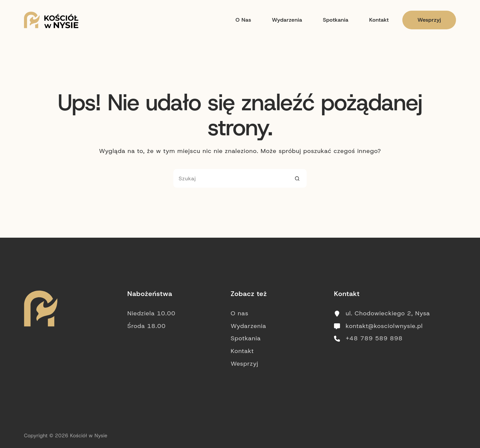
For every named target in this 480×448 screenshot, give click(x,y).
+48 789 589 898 (374, 338)
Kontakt (379, 20)
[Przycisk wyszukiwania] (297, 178)
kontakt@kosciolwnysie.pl (384, 326)
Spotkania (336, 20)
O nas (243, 20)
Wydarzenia (287, 20)
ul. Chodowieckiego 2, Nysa (388, 313)
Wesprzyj (429, 20)
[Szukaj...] (231, 178)
